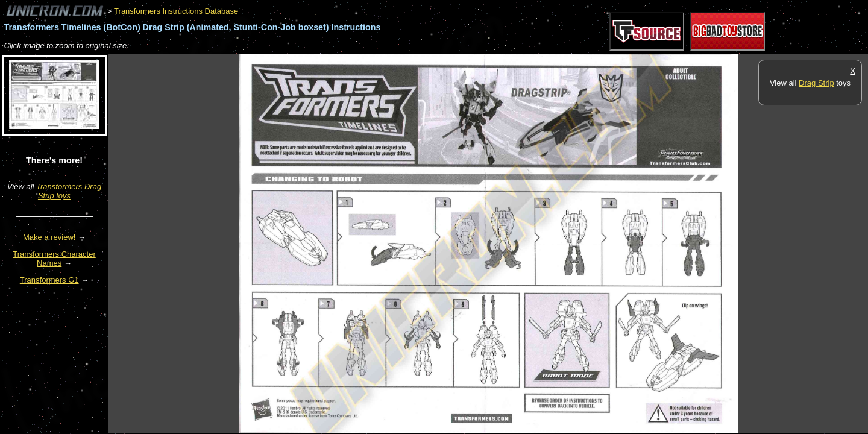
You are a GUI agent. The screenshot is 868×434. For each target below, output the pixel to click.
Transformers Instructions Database (176, 11)
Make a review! (49, 237)
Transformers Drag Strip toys (69, 191)
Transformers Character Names (54, 259)
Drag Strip (816, 83)
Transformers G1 (49, 280)
